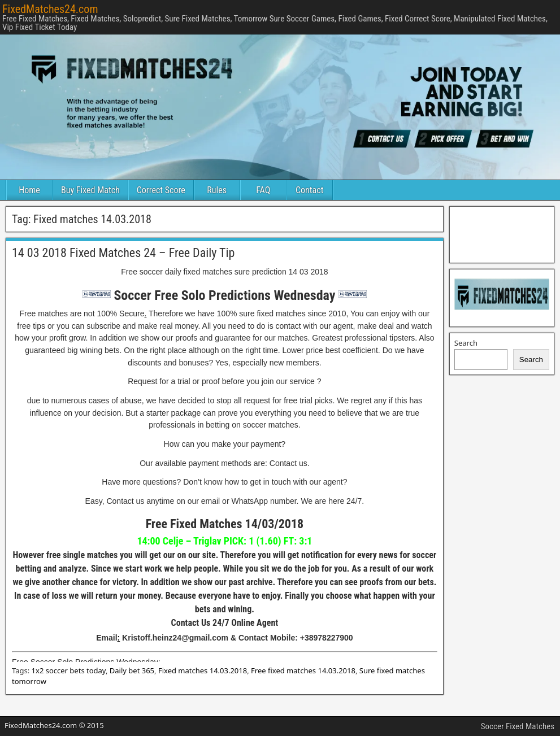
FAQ (263, 190)
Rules (217, 190)
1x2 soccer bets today (69, 670)
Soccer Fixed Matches (518, 726)
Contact (309, 190)
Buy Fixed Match (90, 190)
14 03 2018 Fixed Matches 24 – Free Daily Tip (123, 253)
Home (29, 190)
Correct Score (161, 190)
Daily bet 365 (132, 670)
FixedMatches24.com (50, 9)
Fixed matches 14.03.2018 (203, 670)
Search (466, 343)
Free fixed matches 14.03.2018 (303, 670)
